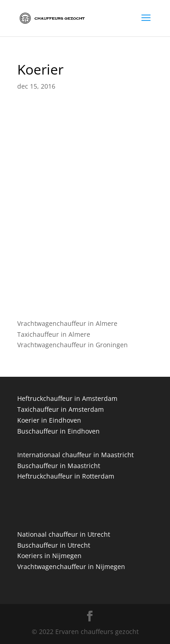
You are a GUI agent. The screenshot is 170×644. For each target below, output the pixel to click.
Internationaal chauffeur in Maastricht (75, 455)
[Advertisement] (85, 219)
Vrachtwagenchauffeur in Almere (67, 323)
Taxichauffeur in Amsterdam (61, 409)
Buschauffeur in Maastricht (59, 466)
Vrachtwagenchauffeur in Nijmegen (71, 567)
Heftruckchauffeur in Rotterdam (66, 476)
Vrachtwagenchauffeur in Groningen (73, 345)
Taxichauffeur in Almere (54, 334)
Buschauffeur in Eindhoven (58, 431)
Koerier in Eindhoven (49, 420)
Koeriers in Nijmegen (49, 556)
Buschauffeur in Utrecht (54, 545)
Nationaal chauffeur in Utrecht (64, 534)
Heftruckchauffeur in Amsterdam (67, 398)
